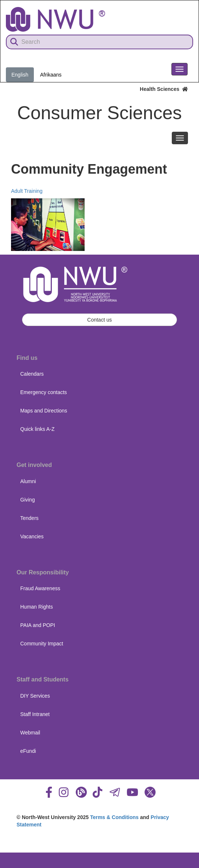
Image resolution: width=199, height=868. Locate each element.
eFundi (28, 751)
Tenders (29, 518)
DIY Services (35, 696)
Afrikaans (51, 75)
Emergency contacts (44, 392)
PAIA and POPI (38, 625)
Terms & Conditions (114, 817)
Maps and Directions (44, 411)
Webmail (30, 733)
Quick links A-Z (37, 429)
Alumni (28, 481)
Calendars (32, 374)
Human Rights (37, 607)
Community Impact (42, 644)
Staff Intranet (35, 714)
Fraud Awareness (40, 588)
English (20, 75)
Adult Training (27, 191)
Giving (28, 500)
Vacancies (32, 536)
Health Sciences (164, 89)
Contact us (99, 320)
